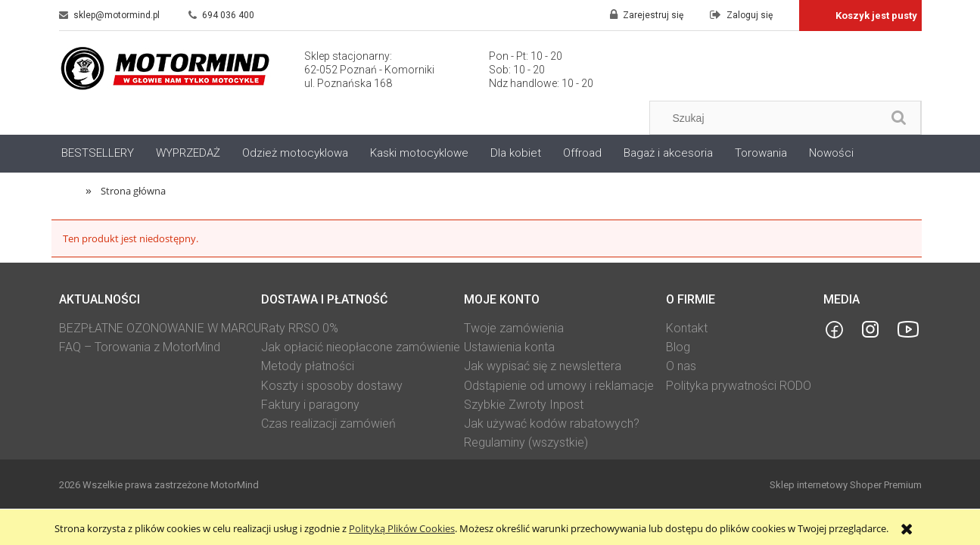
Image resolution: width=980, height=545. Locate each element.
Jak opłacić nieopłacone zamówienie (361, 347)
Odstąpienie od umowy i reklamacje (559, 386)
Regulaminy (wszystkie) (526, 442)
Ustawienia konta (509, 347)
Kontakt (687, 328)
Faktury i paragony (310, 405)
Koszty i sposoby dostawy (332, 386)
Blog (678, 347)
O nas (681, 366)
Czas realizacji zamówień (328, 424)
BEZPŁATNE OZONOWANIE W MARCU (160, 328)
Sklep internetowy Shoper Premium (846, 485)
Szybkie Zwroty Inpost (524, 405)
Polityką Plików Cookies (402, 528)
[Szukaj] (899, 118)
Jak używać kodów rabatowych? (552, 424)
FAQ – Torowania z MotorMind (140, 347)
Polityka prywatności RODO (739, 386)
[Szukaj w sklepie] (769, 118)
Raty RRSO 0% (300, 328)
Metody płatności (308, 366)
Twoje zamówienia (514, 328)
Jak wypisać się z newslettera (543, 366)
